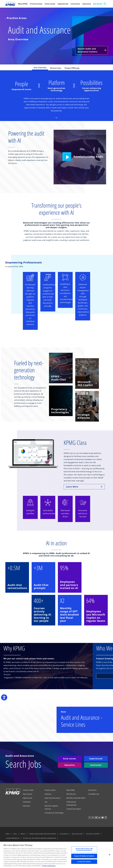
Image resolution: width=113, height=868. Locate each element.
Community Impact (74, 809)
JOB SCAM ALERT (77, 834)
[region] (56, 855)
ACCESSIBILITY (64, 834)
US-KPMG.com (94, 794)
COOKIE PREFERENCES (13, 838)
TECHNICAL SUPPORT (93, 834)
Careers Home (28, 790)
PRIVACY (23, 834)
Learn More (84, 487)
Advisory (48, 794)
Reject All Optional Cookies (84, 856)
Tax (46, 802)
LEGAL (15, 834)
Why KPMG (23, 4)
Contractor (75, 4)
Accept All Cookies (84, 862)
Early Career (50, 4)
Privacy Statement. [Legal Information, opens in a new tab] (49, 866)
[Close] (109, 855)
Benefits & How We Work (76, 798)
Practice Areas (36, 4)
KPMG (8, 834)
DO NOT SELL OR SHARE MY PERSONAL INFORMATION (40, 838)
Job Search (98, 4)
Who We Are (71, 794)
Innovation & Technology (54, 813)
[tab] (40, 68)
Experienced (63, 4)
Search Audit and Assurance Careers (92, 50)
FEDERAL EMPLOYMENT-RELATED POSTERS (43, 834)
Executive (87, 4)
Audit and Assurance (53, 798)
